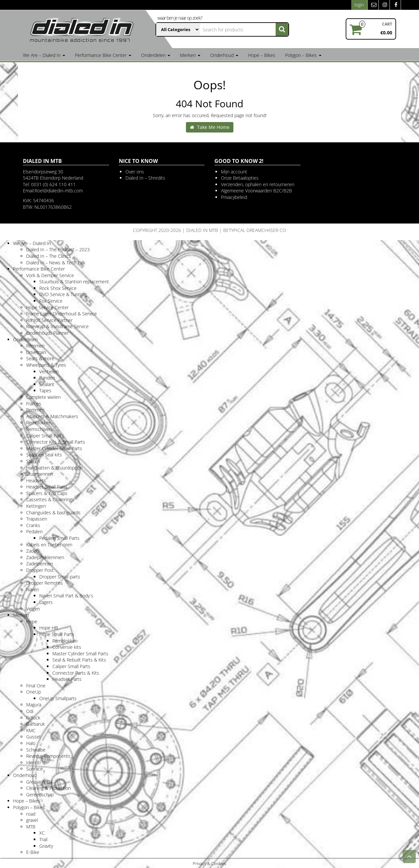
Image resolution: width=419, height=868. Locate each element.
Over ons (135, 172)
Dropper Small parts (60, 577)
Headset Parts (67, 679)
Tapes (45, 390)
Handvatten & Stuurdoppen (54, 468)
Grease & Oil (39, 782)
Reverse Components (48, 756)
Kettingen (36, 506)
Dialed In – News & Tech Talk (56, 263)
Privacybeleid (234, 197)
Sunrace (35, 769)
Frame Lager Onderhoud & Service (62, 314)
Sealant (47, 384)
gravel (32, 820)
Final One (36, 686)
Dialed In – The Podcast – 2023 (58, 249)
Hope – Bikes (262, 55)
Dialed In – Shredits (145, 178)
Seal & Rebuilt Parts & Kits (79, 660)
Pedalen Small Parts (59, 538)
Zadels (33, 551)
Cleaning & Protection (48, 788)
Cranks (33, 525)
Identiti (33, 762)
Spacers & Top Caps (47, 493)
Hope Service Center (47, 307)
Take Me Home (210, 127)
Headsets (36, 480)
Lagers (46, 602)
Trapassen (37, 519)
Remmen (35, 346)
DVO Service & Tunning (63, 294)
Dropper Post (40, 570)
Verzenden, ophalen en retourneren (258, 184)
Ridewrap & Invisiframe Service (57, 326)
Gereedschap (40, 795)
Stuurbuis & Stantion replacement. (75, 282)
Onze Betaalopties (240, 178)
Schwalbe (36, 750)
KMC (31, 730)
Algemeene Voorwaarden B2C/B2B (256, 191)
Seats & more (40, 358)
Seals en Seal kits (44, 455)
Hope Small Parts (57, 634)
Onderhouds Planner (47, 333)
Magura (34, 705)
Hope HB (49, 628)
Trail (43, 839)
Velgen (33, 609)
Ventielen (49, 372)
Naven (33, 589)
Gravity (46, 846)
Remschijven (39, 429)
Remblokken (39, 423)
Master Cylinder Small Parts (54, 448)
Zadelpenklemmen (45, 557)
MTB (31, 827)
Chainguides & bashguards (53, 513)
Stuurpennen (40, 474)
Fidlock (33, 718)
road (31, 814)
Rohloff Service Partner (49, 320)
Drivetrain (36, 352)
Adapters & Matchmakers (52, 416)
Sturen (33, 461)
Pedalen (34, 531)
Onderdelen (156, 55)
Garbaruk (36, 724)
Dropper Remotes (45, 583)
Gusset (34, 737)
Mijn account (234, 172)
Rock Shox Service (58, 288)
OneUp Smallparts (58, 698)
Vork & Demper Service (50, 275)
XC (42, 833)
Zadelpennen (40, 564)
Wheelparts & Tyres (46, 365)
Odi (30, 711)
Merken (190, 55)
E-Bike (33, 852)
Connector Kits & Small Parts (56, 442)
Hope (32, 621)
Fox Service (51, 301)
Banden (47, 378)
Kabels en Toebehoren (49, 545)
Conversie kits (67, 647)
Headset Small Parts (47, 487)
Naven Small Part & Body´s (66, 596)
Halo (31, 743)
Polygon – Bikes (303, 55)
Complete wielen (43, 397)
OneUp (34, 692)
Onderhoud (224, 55)
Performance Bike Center (103, 55)
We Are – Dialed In (44, 55)
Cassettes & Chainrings (50, 499)
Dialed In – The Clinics (49, 256)
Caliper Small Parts (45, 436)
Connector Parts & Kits (76, 673)
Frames (34, 404)
